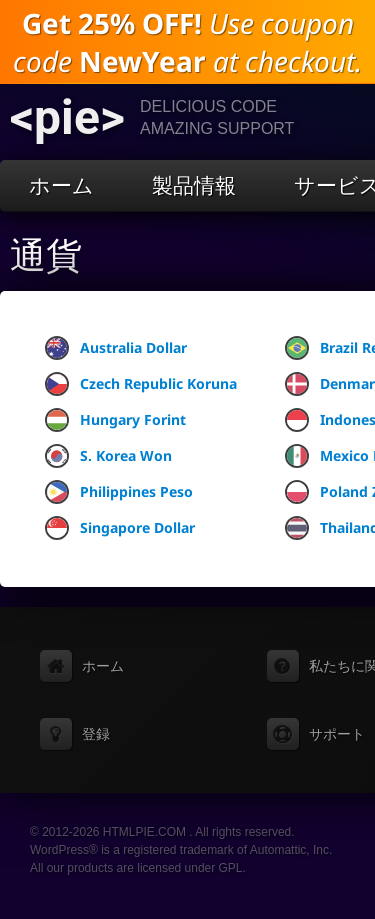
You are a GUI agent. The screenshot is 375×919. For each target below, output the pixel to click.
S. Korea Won (108, 456)
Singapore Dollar (120, 528)
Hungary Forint (115, 420)
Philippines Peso (119, 492)
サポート (337, 734)
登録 (96, 734)
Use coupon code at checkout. (187, 42)
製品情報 (194, 185)
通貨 (46, 256)
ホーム (61, 185)
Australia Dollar (116, 348)
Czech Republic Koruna (141, 384)
